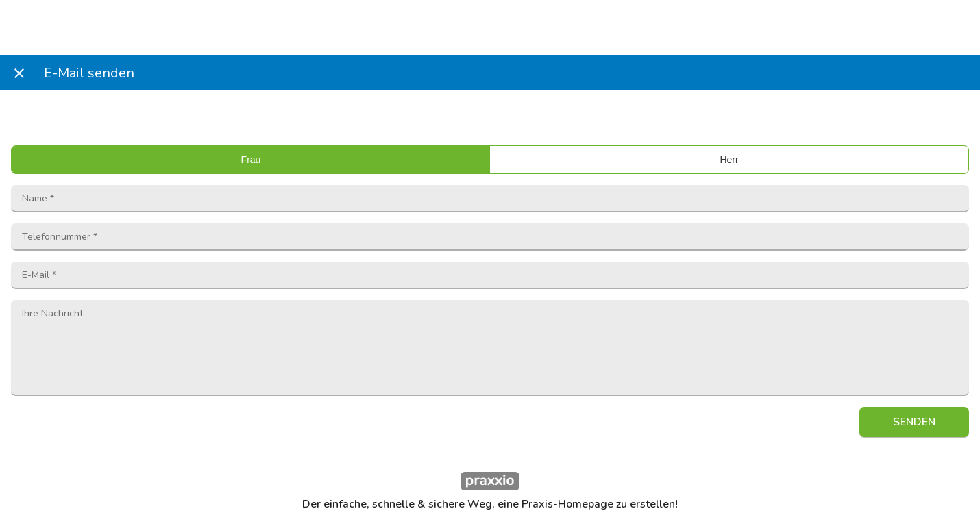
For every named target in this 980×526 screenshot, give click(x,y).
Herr (729, 160)
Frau (251, 160)
